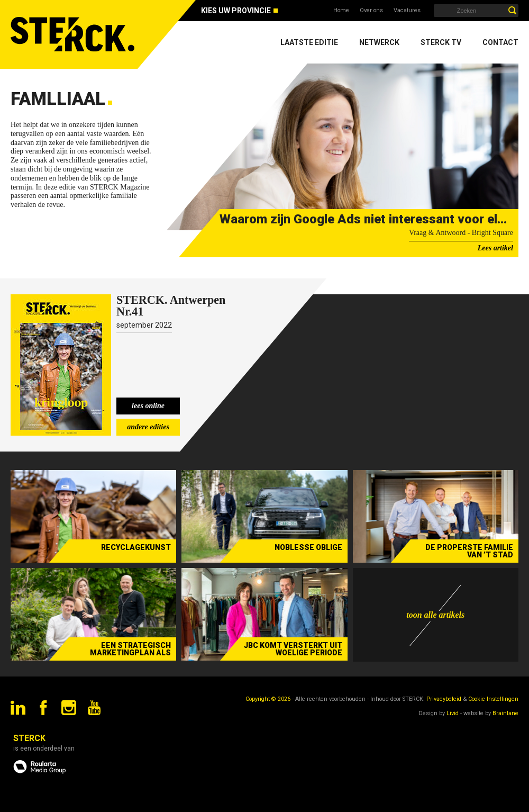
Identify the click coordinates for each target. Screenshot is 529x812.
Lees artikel (495, 248)
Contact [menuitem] (500, 42)
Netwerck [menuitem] (379, 42)
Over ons (371, 10)
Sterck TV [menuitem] (441, 42)
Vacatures (407, 10)
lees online (148, 406)
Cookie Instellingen (493, 699)
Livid (453, 713)
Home (341, 10)
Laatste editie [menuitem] (309, 42)
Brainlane (505, 713)
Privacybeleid (444, 699)
